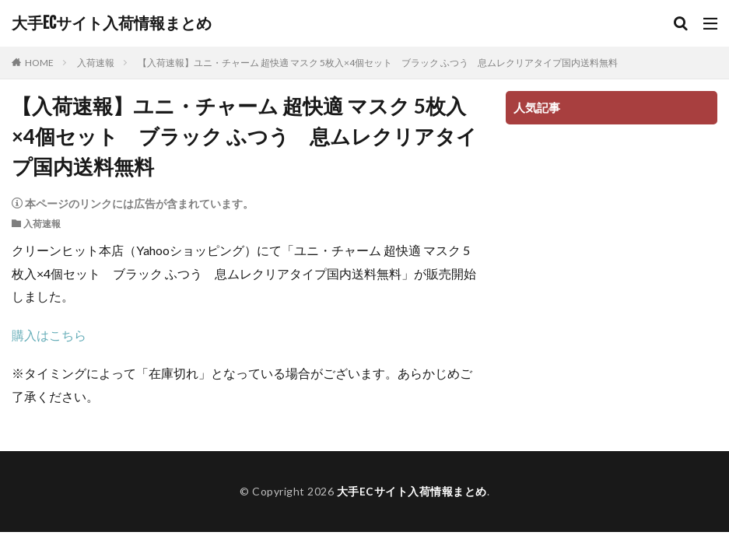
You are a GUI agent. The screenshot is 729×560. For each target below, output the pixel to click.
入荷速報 (96, 63)
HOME (39, 63)
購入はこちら (49, 335)
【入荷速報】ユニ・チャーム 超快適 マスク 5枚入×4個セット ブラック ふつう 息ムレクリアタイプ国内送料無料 (378, 63)
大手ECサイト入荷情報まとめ (112, 23)
